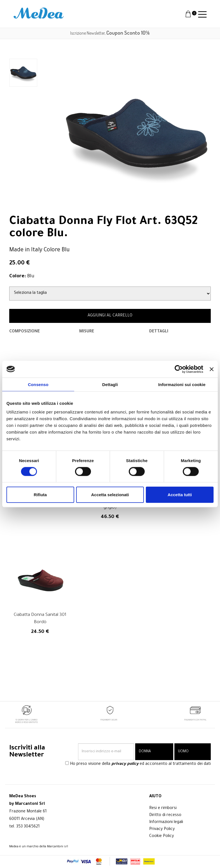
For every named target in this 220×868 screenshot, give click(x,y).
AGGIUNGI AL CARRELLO (110, 316)
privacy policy (125, 765)
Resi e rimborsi (163, 808)
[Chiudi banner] (212, 369)
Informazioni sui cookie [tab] (182, 384)
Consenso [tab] (38, 384)
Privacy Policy (162, 829)
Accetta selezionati (110, 495)
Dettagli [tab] (110, 384)
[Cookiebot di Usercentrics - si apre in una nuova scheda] (179, 369)
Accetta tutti (180, 495)
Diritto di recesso (165, 815)
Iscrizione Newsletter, (110, 33)
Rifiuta (40, 495)
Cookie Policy (162, 836)
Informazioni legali (166, 822)
